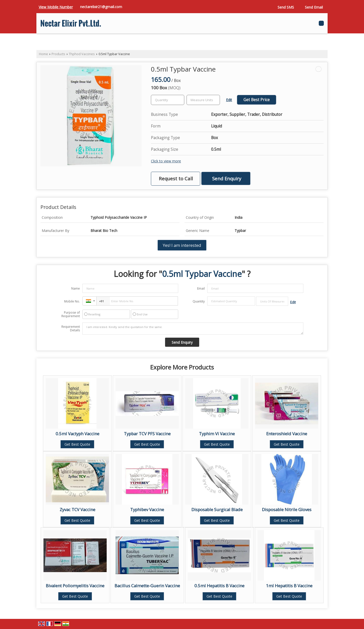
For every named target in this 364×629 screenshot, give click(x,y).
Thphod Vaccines (82, 54)
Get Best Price (257, 100)
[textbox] (203, 100)
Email (201, 288)
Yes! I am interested (182, 245)
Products (58, 54)
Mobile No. (72, 301)
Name (76, 288)
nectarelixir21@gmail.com (101, 7)
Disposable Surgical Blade (217, 509)
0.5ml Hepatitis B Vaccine (219, 586)
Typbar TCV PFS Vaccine (147, 434)
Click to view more (166, 161)
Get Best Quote (77, 444)
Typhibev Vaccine (147, 509)
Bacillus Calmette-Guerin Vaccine (147, 586)
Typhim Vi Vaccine (217, 434)
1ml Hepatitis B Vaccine (289, 586)
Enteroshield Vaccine (287, 434)
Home (43, 54)
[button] (56, 7)
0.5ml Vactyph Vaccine (77, 434)
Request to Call (176, 178)
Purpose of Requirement (71, 314)
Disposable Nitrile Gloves (287, 509)
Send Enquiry (227, 178)
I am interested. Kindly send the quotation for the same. (193, 329)
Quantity (199, 301)
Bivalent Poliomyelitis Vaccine (75, 586)
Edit (229, 100)
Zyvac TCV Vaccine (77, 509)
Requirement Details (71, 329)
